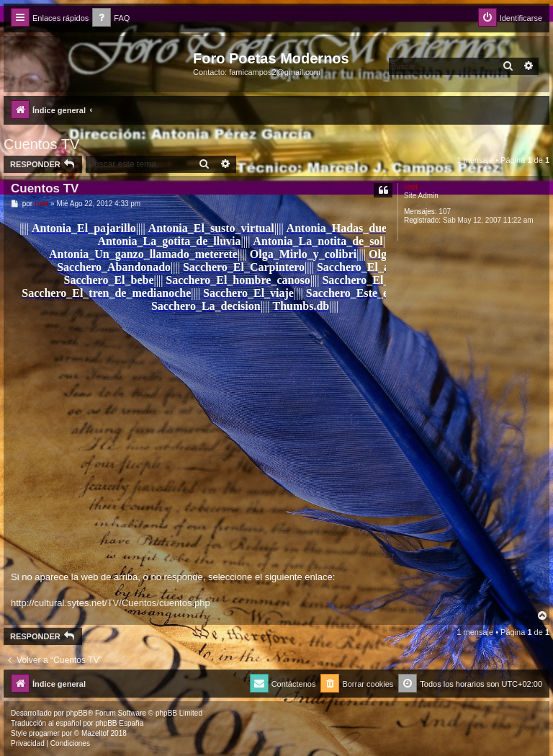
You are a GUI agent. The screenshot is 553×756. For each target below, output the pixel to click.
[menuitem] (111, 18)
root (411, 187)
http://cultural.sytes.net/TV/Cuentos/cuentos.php (111, 603)
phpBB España (119, 723)
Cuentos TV (41, 144)
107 (445, 212)
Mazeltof (95, 733)
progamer (44, 733)
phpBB (77, 713)
